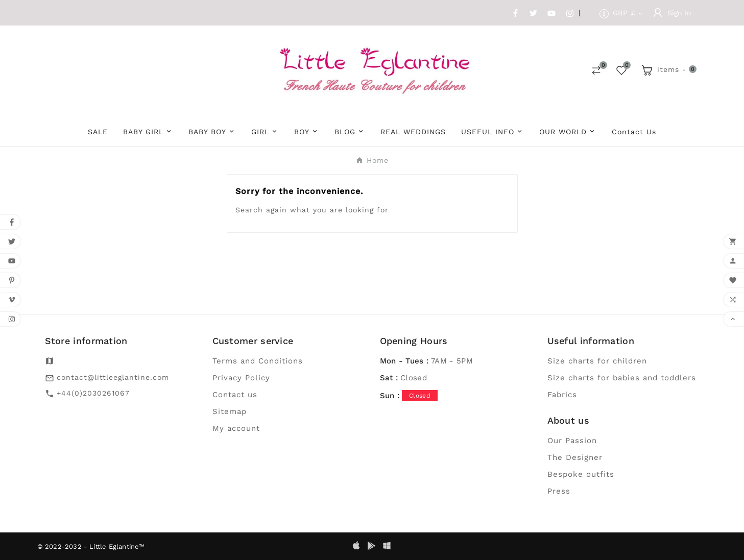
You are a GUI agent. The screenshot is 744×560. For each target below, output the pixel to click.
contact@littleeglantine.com (113, 377)
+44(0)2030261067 (93, 393)
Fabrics (562, 395)
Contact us (235, 395)
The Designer (575, 457)
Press (559, 491)
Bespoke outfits (581, 474)
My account (236, 428)
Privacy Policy (241, 378)
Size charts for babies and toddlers (622, 378)
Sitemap (230, 411)
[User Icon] (672, 13)
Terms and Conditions (258, 361)
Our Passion (572, 441)
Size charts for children (597, 361)
